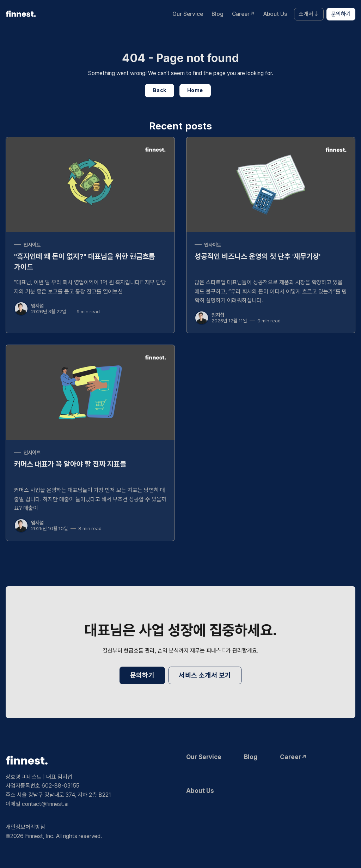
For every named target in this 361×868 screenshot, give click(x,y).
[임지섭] (21, 309)
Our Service (188, 14)
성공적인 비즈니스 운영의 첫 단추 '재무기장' (258, 256)
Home (195, 90)
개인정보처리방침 (25, 827)
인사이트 (32, 245)
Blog (218, 14)
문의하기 (341, 14)
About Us (275, 14)
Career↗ (243, 14)
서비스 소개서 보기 (205, 675)
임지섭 (37, 306)
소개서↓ (309, 14)
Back (160, 90)
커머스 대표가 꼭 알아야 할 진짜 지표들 (70, 464)
